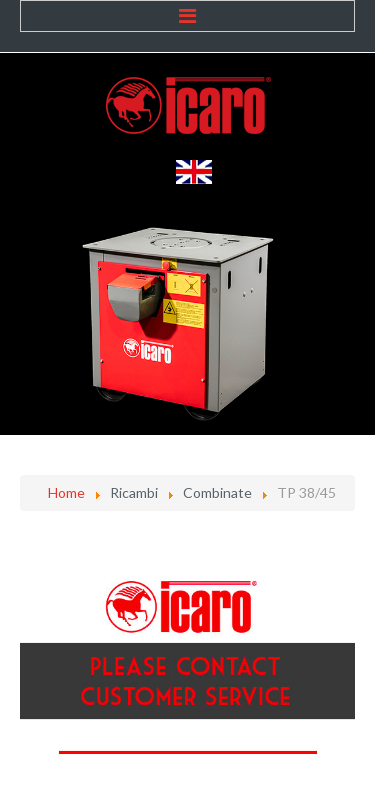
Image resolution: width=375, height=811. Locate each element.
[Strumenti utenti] (350, 551)
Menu (187, 16)
